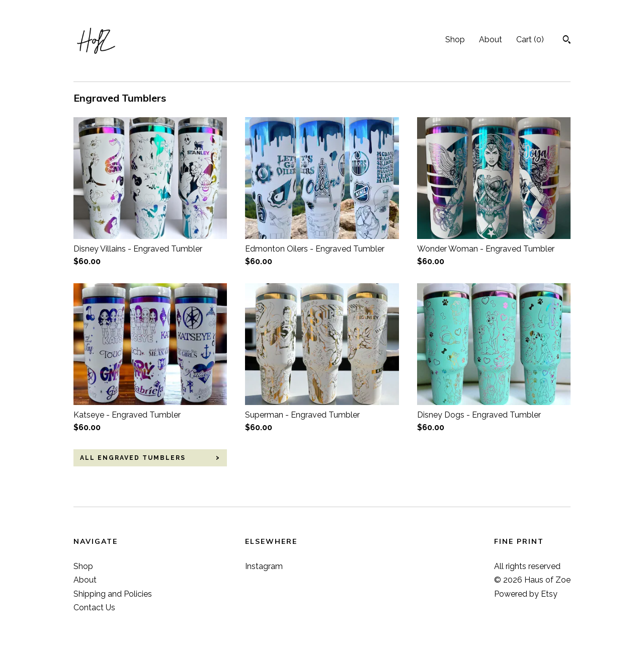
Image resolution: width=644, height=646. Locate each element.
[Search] (567, 41)
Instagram (264, 566)
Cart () (530, 39)
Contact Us (94, 608)
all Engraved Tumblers (133, 458)
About (491, 39)
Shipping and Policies (113, 594)
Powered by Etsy (526, 594)
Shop (455, 39)
